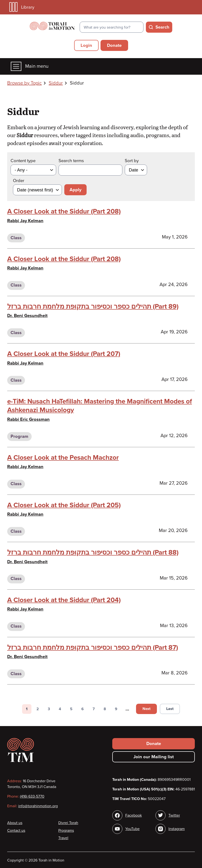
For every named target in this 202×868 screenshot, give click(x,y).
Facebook (134, 815)
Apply (75, 190)
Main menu (30, 66)
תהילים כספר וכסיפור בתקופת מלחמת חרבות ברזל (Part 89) (93, 306)
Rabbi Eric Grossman (28, 419)
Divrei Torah (68, 823)
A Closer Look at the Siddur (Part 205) (64, 505)
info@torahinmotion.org (38, 806)
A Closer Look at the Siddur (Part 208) (64, 211)
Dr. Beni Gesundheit (27, 316)
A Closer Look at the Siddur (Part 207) (64, 354)
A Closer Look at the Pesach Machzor (63, 458)
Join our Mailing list (154, 757)
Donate (114, 45)
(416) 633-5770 (32, 796)
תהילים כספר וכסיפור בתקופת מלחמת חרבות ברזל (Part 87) (93, 648)
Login (86, 45)
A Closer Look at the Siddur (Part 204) (64, 600)
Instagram (177, 829)
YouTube (132, 829)
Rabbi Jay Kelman (25, 221)
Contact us (16, 831)
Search (162, 27)
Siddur (56, 83)
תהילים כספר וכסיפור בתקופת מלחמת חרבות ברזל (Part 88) (93, 552)
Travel (63, 838)
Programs (66, 831)
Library (22, 7)
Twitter (174, 815)
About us (15, 823)
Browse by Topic (24, 83)
